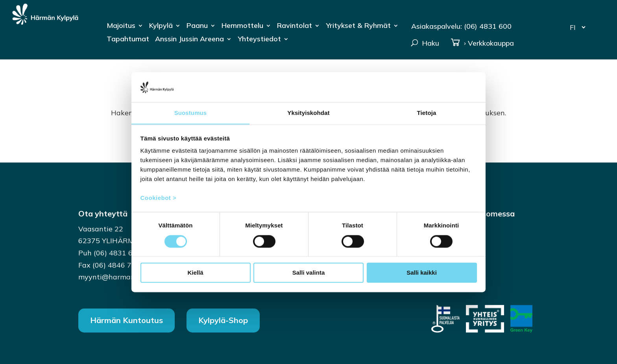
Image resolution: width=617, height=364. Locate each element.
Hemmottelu (242, 26)
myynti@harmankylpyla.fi (121, 277)
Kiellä (195, 273)
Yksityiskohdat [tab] (308, 113)
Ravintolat (295, 26)
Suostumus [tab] (191, 113)
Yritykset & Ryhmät (358, 26)
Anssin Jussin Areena (189, 40)
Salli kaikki (422, 273)
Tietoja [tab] (427, 113)
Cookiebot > (159, 198)
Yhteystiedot (259, 40)
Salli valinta (309, 273)
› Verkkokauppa (482, 43)
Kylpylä (161, 26)
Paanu (197, 26)
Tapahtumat (128, 40)
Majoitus (121, 26)
